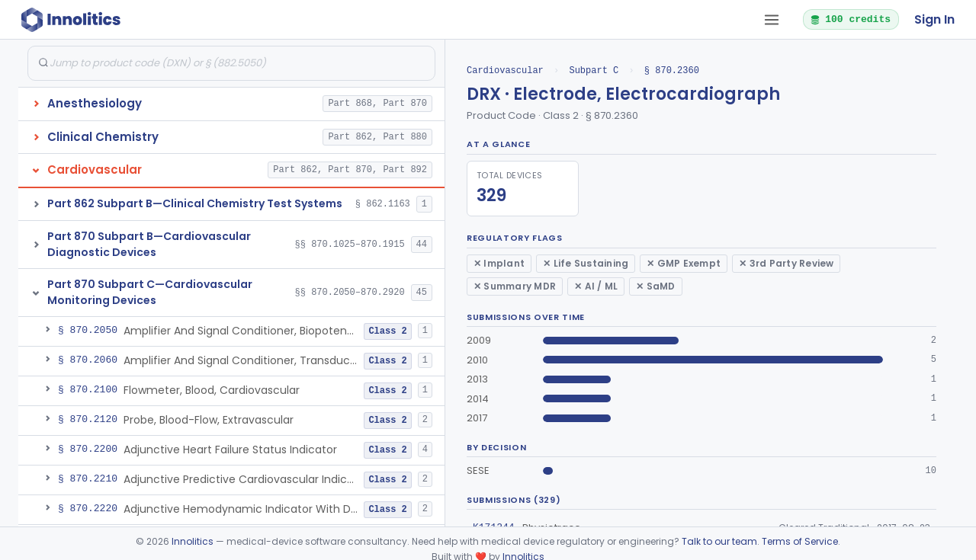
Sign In (934, 19)
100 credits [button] (850, 19)
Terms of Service (800, 541)
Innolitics (193, 541)
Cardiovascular (505, 70)
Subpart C (594, 70)
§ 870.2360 (672, 70)
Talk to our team (719, 541)
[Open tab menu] (772, 20)
